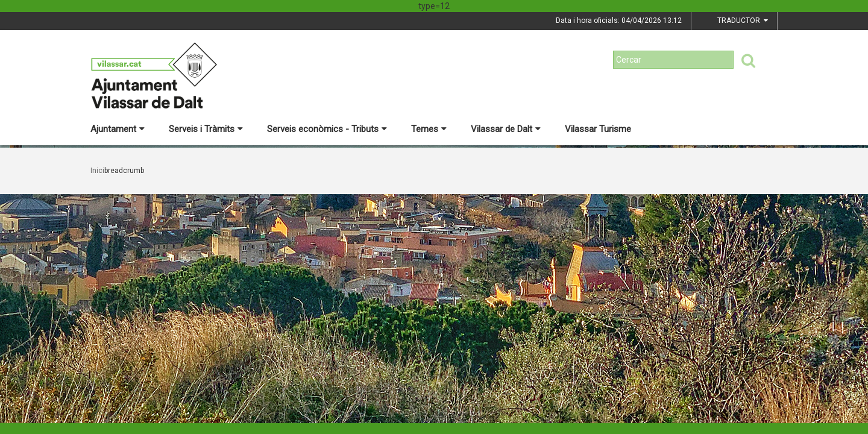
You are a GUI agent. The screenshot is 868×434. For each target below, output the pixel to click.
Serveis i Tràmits (206, 129)
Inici (97, 171)
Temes (429, 129)
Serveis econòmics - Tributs (327, 129)
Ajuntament (118, 129)
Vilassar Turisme (598, 129)
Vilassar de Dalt (506, 129)
